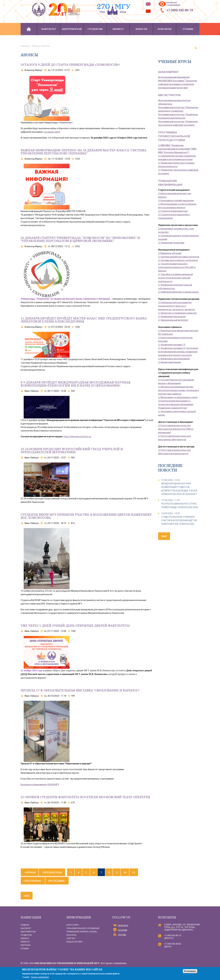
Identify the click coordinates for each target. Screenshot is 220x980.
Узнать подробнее (40, 977)
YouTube (122, 935)
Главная (29, 29)
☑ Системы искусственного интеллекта (178, 260)
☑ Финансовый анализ (170, 362)
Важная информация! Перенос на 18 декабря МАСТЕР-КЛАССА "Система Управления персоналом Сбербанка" (83, 152)
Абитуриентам (72, 29)
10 (125, 872)
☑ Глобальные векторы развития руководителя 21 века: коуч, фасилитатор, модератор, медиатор (176, 306)
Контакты (165, 29)
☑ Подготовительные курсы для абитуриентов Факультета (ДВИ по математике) (176, 429)
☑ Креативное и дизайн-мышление (176, 201)
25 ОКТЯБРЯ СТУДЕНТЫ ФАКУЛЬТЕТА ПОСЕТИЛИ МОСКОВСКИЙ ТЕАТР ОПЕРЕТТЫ (85, 797)
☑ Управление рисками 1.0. (172, 345)
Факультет (49, 29)
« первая (30, 872)
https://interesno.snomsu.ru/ (77, 437)
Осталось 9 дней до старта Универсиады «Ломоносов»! (70, 65)
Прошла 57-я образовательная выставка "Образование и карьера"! (80, 690)
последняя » (57, 881)
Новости (141, 29)
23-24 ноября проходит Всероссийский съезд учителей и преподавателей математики (72, 450)
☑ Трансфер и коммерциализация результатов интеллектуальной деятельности (176, 278)
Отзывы (188, 29)
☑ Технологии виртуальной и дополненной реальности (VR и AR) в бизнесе (177, 267)
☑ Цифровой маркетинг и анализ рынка (178, 292)
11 (134, 872)
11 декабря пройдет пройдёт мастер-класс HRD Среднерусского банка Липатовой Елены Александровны (84, 320)
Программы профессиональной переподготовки (174, 136)
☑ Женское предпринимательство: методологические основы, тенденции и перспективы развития (179, 390)
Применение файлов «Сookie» (82, 932)
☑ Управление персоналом (172, 317)
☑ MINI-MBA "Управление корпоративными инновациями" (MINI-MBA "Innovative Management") (177, 149)
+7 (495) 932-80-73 (180, 10)
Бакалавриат (168, 72)
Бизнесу (118, 29)
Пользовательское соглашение (83, 928)
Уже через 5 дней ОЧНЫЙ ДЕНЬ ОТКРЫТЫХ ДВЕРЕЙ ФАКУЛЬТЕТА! (75, 625)
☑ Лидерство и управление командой (177, 313)
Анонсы (36, 46)
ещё (27, 896)
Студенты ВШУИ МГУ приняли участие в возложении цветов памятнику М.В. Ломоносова (86, 516)
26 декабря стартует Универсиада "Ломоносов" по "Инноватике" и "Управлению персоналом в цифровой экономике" (80, 239)
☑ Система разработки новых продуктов (179, 257)
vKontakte (123, 926)
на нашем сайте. (52, 132)
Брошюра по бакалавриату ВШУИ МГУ (40, 785)
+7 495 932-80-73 (173, 935)
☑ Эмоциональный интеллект (173, 320)
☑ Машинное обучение (170, 253)
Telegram (122, 930)
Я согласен (190, 971)
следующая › (33, 881)
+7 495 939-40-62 (173, 944)
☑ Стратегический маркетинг (173, 211)
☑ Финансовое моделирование (174, 359)
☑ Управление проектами (171, 243)
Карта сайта (73, 925)
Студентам (95, 29)
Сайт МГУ (71, 938)
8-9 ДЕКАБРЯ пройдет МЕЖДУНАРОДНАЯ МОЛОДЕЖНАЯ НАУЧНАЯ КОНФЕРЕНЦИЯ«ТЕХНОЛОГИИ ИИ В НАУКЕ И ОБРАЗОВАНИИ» (76, 384)
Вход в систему (74, 942)
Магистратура (169, 95)
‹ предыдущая (52, 872)
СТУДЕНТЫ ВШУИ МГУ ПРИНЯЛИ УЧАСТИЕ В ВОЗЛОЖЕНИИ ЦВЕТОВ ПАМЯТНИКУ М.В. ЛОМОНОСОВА (179, 520)
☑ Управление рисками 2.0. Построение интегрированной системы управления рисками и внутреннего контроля (178, 352)
